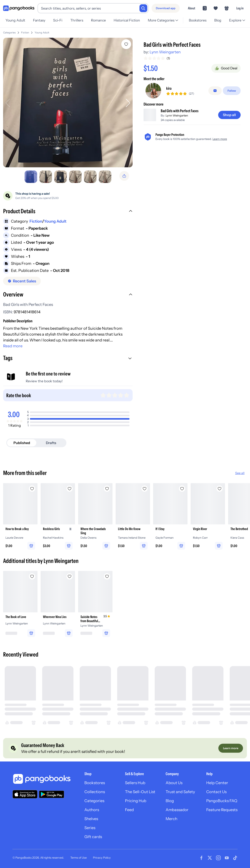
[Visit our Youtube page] (227, 858)
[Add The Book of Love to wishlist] (32, 576)
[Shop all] (229, 122)
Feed (129, 810)
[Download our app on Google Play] (52, 794)
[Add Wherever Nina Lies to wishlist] (70, 576)
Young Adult (15, 20)
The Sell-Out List (140, 792)
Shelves (91, 819)
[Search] (143, 8)
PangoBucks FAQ (222, 801)
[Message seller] (215, 94)
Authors (92, 810)
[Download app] (166, 8)
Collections (95, 792)
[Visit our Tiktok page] (235, 858)
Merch (171, 819)
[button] (68, 212)
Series (90, 828)
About (192, 8)
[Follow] (232, 94)
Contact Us (216, 792)
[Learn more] (231, 748)
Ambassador (177, 810)
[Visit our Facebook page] (201, 858)
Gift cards (93, 837)
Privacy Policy (102, 858)
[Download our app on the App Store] (25, 794)
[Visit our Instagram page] (218, 858)
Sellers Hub (135, 783)
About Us (174, 783)
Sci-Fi (58, 20)
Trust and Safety (180, 792)
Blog (218, 20)
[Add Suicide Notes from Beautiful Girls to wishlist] (107, 576)
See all (240, 473)
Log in (240, 8)
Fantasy (39, 20)
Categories (9, 33)
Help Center (217, 783)
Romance (98, 20)
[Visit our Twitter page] (210, 858)
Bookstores (198, 20)
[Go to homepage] (19, 8)
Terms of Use (79, 858)
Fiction (25, 33)
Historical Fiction (127, 20)
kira (169, 92)
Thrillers (77, 20)
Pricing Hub (136, 801)
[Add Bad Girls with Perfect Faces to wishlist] (126, 44)
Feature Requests (222, 810)
